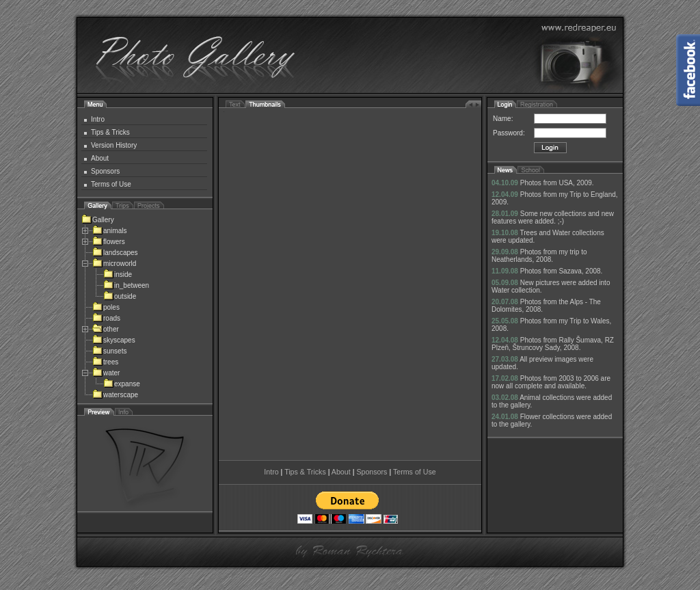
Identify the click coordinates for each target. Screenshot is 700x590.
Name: (503, 119)
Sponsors (105, 171)
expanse (122, 384)
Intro (98, 119)
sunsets (109, 351)
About (100, 158)
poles (106, 307)
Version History (114, 145)
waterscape (115, 395)
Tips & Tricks (110, 132)
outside (120, 296)
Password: (509, 133)
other (106, 329)
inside (118, 274)
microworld (114, 264)
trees (105, 362)
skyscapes (114, 340)
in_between (126, 285)
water (106, 373)
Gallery (98, 220)
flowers (109, 242)
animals (109, 231)
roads (106, 318)
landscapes (115, 253)
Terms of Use (111, 184)
